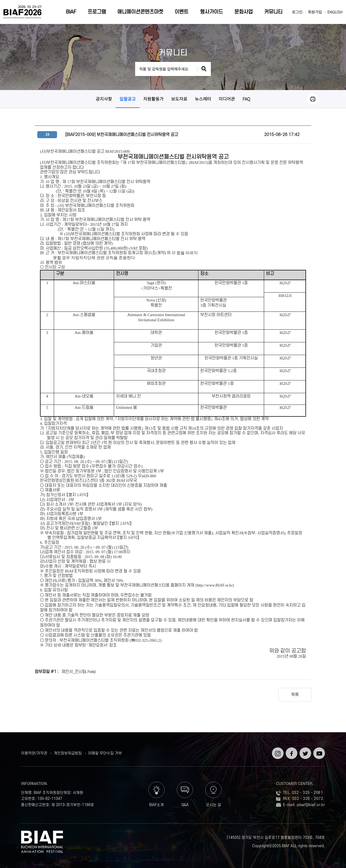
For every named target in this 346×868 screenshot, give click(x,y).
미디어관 (227, 99)
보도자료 (179, 99)
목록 (295, 695)
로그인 (297, 12)
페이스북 (291, 752)
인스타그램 (277, 752)
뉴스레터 (203, 99)
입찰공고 (128, 99)
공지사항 (104, 99)
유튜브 (319, 749)
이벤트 (182, 12)
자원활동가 (153, 99)
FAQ (246, 99)
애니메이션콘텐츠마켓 (140, 12)
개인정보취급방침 (68, 753)
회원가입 (315, 12)
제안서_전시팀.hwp (79, 672)
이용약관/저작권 (34, 753)
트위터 (305, 749)
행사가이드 (212, 12)
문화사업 (244, 12)
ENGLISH (335, 12)
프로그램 (97, 12)
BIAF (71, 12)
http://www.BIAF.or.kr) (215, 585)
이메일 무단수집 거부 (105, 753)
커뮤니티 (273, 12)
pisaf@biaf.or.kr (311, 805)
